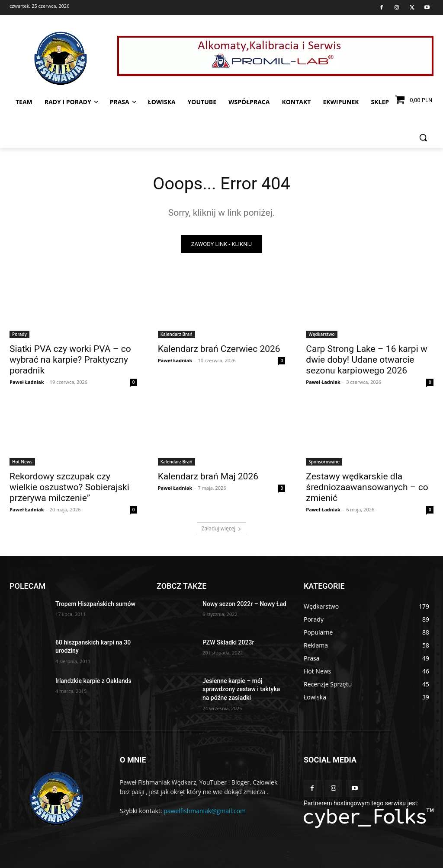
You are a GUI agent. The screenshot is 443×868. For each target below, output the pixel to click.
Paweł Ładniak (27, 382)
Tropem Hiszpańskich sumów (95, 604)
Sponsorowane (324, 462)
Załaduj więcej (222, 528)
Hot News (22, 462)
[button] (423, 137)
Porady (19, 335)
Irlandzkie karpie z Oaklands (93, 681)
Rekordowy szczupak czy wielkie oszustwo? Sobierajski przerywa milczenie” (69, 487)
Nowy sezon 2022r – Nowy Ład (244, 604)
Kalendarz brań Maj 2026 (208, 476)
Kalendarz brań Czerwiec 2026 (219, 349)
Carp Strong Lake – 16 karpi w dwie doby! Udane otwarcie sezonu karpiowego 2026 (366, 360)
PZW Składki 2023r (228, 642)
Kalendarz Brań (177, 335)
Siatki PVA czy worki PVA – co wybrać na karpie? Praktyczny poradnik (70, 360)
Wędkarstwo (321, 335)
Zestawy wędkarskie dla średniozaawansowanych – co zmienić (367, 487)
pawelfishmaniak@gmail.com (205, 811)
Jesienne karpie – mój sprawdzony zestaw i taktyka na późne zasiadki (241, 689)
